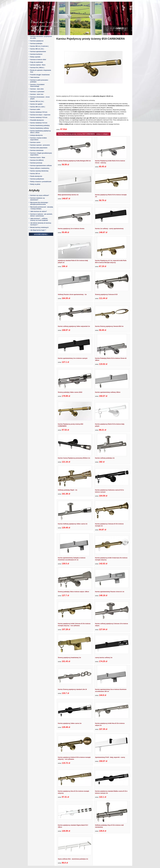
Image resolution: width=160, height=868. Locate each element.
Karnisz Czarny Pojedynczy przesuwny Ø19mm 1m (74, 458)
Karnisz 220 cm (35, 174)
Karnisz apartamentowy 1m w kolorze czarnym (73, 358)
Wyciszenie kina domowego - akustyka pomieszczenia (39, 203)
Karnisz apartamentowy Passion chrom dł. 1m (110, 592)
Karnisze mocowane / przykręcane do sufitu (41, 37)
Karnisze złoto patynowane (39, 148)
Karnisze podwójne (36, 44)
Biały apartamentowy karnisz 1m (68, 195)
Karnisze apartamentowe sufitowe (41, 166)
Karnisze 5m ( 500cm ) (37, 68)
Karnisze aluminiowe (37, 150)
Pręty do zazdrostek (36, 62)
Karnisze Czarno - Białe (38, 158)
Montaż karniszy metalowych (39, 227)
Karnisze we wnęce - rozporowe (40, 115)
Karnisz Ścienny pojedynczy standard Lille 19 (72, 689)
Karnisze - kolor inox (37, 94)
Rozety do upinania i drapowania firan (41, 71)
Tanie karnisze (35, 77)
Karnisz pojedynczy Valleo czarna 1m (70, 723)
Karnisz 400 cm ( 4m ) (37, 49)
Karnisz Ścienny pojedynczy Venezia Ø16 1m (109, 326)
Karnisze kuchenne (36, 54)
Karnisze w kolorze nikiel (38, 60)
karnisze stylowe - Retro (38, 65)
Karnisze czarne (35, 142)
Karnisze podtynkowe (37, 179)
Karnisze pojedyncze (37, 41)
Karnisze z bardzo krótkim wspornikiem (38, 139)
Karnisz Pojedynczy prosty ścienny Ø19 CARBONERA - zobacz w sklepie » (83, 134)
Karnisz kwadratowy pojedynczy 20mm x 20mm (40, 132)
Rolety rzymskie (35, 57)
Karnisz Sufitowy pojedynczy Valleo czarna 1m (73, 524)
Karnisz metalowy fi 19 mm (39, 117)
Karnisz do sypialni (36, 104)
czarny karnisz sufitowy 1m (104, 658)
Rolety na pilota (35, 184)
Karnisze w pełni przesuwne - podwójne (39, 81)
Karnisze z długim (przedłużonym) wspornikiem (41, 154)
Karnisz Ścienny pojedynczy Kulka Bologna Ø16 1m (74, 161)
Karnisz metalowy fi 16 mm (39, 123)
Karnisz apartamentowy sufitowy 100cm (108, 392)
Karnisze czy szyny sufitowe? (40, 195)
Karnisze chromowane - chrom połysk (40, 98)
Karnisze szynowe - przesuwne (40, 145)
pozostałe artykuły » (41, 234)
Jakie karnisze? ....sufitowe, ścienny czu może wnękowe (39, 219)
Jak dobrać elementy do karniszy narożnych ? (41, 224)
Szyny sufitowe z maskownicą (40, 168)
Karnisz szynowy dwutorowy (39, 171)
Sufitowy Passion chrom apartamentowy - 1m (72, 294)
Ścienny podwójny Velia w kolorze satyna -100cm (73, 592)
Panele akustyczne (36, 176)
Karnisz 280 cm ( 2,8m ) (38, 107)
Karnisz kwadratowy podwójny (40, 125)
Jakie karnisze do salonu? (38, 211)
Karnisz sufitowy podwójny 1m (105, 458)
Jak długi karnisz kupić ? (38, 230)
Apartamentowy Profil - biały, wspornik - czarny (110, 757)
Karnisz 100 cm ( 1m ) (37, 101)
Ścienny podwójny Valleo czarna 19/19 (70, 392)
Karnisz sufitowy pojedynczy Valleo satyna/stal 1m (74, 326)
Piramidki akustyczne (37, 120)
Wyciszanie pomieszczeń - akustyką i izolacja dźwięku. (42, 208)
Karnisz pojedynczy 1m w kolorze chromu (71, 229)
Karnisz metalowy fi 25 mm (39, 112)
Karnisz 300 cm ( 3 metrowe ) (39, 46)
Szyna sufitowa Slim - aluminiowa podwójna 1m (73, 859)
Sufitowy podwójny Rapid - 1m (68, 490)
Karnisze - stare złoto (37, 89)
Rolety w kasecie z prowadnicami (41, 182)
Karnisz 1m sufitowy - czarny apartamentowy (109, 229)
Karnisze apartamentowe (38, 52)
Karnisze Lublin (35, 109)
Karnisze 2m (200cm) (37, 160)
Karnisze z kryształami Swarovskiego (37, 85)
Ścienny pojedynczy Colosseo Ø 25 (106, 294)
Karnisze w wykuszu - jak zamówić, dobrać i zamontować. (41, 215)
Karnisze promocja (36, 163)
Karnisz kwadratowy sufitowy (39, 128)
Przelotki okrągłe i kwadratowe (40, 75)
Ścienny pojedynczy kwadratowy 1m (69, 658)
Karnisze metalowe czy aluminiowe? (37, 199)
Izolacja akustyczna (36, 135)
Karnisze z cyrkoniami (37, 92)
